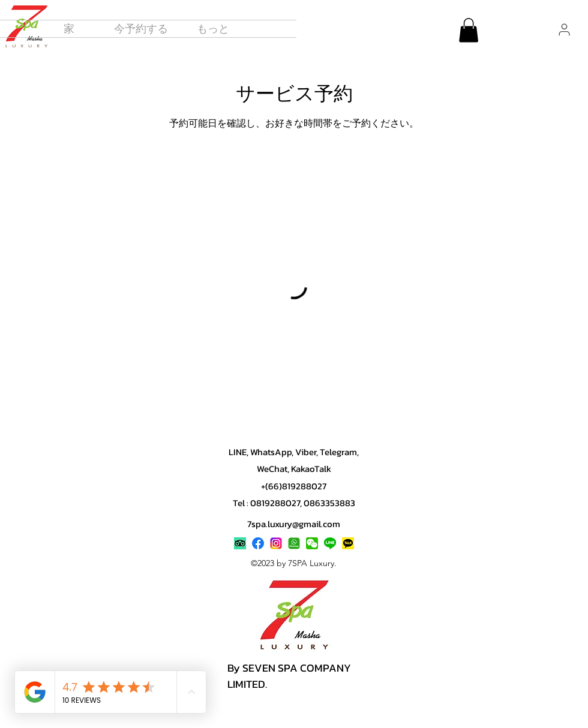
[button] (213, 29)
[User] (564, 29)
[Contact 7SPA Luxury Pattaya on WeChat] (312, 543)
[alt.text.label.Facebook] (258, 543)
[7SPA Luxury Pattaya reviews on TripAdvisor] (240, 543)
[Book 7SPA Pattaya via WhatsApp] (294, 543)
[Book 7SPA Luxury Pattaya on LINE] (330, 543)
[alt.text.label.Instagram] (276, 543)
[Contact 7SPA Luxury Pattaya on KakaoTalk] (348, 543)
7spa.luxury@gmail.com (294, 524)
